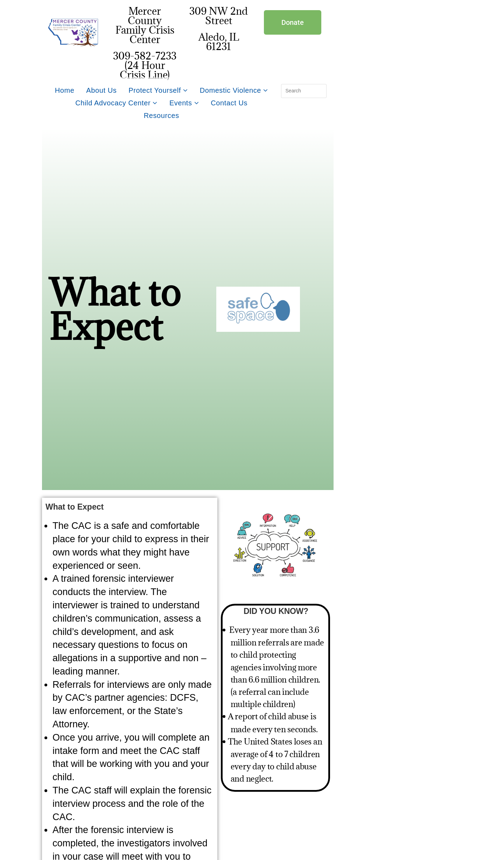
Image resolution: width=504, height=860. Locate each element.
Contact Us (229, 103)
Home (65, 90)
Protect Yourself (158, 90)
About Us (101, 90)
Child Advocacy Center (116, 103)
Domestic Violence (234, 90)
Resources (162, 116)
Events (184, 103)
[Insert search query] (304, 91)
